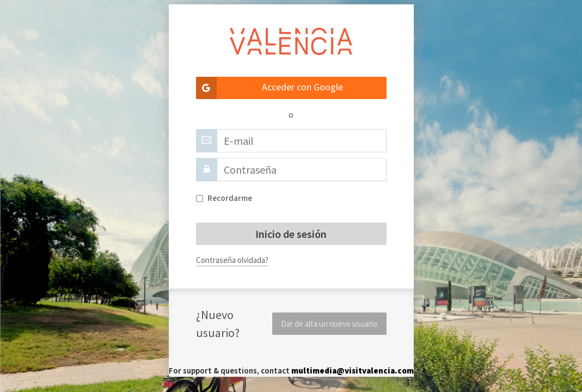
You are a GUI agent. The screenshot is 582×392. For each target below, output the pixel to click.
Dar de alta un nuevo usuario (329, 324)
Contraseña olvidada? (232, 260)
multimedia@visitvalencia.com (353, 370)
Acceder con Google (270, 88)
